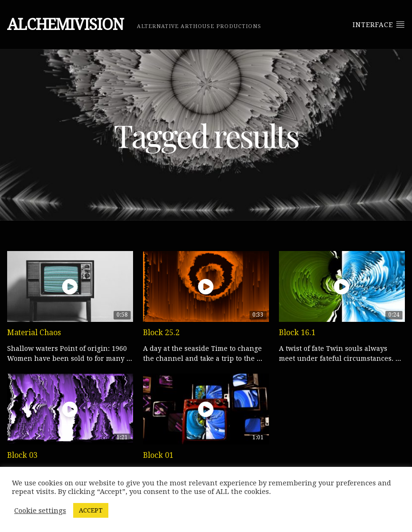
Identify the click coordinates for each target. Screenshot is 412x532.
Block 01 (158, 455)
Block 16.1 (297, 333)
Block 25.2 (161, 333)
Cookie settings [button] (40, 511)
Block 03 (22, 455)
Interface (379, 24)
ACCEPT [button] (91, 510)
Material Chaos (34, 333)
